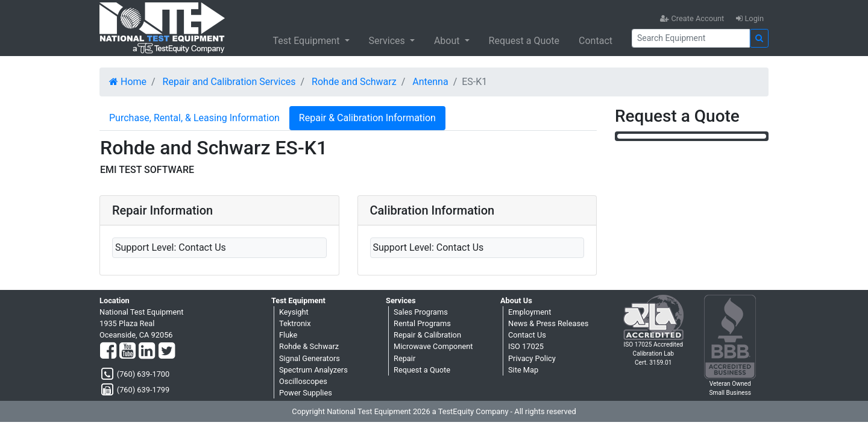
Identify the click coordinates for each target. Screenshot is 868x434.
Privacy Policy (532, 358)
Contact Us (527, 335)
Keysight (294, 312)
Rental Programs (422, 323)
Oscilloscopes (303, 381)
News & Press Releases (548, 323)
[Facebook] (108, 351)
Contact (596, 41)
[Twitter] (167, 351)
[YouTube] (127, 351)
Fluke (288, 335)
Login (750, 18)
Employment (530, 312)
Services (388, 41)
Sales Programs (421, 312)
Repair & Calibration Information (367, 118)
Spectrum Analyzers (313, 370)
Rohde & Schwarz (309, 346)
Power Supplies (306, 393)
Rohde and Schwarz (354, 82)
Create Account (692, 18)
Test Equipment (307, 41)
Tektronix (295, 323)
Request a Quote (524, 41)
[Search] (691, 38)
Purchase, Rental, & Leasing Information (194, 118)
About (448, 41)
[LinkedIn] (147, 351)
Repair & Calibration (427, 335)
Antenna (430, 82)
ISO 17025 (526, 346)
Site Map (523, 370)
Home (128, 82)
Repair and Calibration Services (229, 82)
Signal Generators (310, 358)
